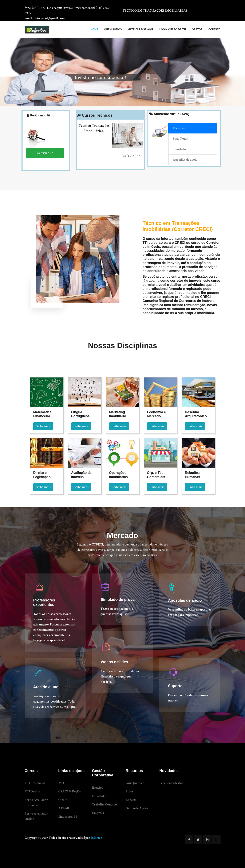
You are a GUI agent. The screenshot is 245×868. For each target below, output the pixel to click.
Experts (131, 800)
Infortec (96, 838)
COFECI (64, 800)
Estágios (98, 788)
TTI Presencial (35, 783)
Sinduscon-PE (68, 817)
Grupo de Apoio (137, 808)
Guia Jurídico (135, 783)
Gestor (197, 29)
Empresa (98, 813)
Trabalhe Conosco (104, 805)
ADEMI (64, 808)
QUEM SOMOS (113, 29)
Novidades (99, 796)
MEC (62, 783)
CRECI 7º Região (70, 791)
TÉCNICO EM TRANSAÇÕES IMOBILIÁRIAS (155, 11)
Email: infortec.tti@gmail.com (45, 18)
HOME (94, 29)
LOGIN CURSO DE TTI (173, 29)
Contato (214, 29)
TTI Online (32, 791)
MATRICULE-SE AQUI (141, 29)
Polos (130, 791)
